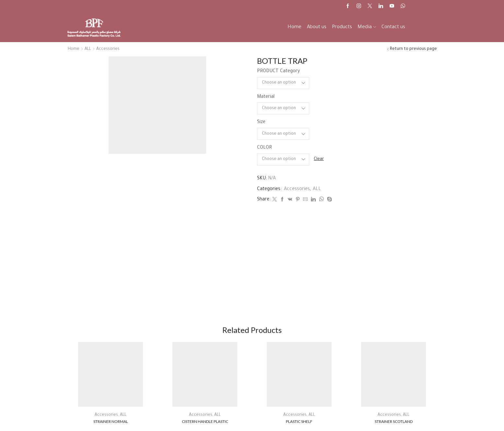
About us (317, 27)
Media (367, 27)
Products (342, 27)
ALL (88, 49)
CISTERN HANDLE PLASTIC (205, 421)
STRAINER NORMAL (111, 421)
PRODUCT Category (278, 72)
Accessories (108, 49)
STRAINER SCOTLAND (394, 421)
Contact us (393, 27)
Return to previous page (413, 49)
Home (294, 27)
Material (266, 97)
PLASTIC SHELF (299, 421)
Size (261, 122)
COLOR (264, 148)
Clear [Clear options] (319, 159)
